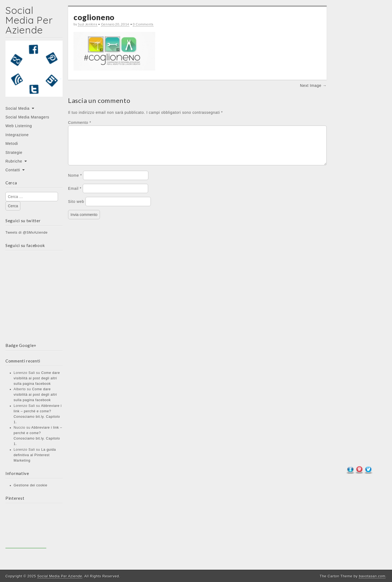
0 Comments (143, 24)
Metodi (12, 144)
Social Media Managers (27, 117)
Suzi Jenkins (88, 24)
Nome (75, 182)
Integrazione (17, 135)
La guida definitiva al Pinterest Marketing (35, 455)
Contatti (13, 170)
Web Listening (19, 126)
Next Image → (313, 86)
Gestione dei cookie (30, 485)
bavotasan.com (372, 576)
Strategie (14, 153)
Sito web (76, 208)
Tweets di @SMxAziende (27, 233)
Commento (80, 123)
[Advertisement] (26, 528)
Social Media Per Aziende (29, 20)
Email (75, 195)
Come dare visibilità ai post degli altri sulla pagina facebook (37, 378)
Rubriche (14, 161)
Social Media (18, 108)
